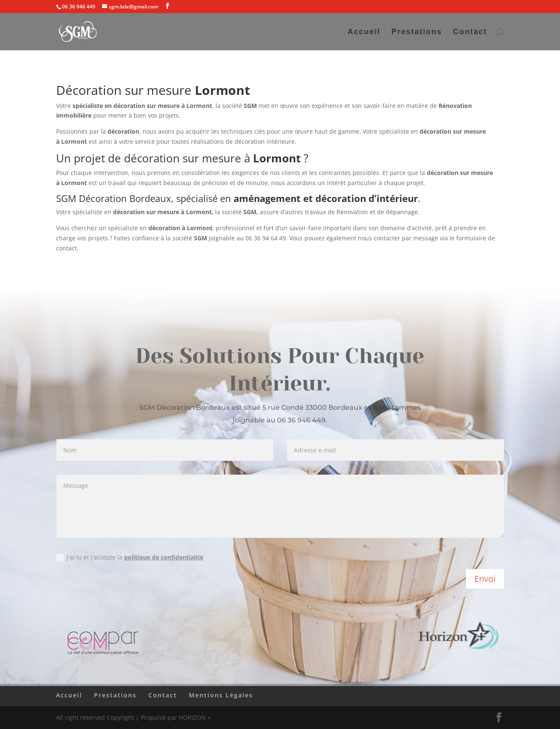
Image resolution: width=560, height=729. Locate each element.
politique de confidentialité (164, 558)
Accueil (364, 32)
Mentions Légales (221, 695)
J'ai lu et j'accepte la (130, 559)
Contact (470, 32)
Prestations (417, 32)
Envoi (485, 580)
